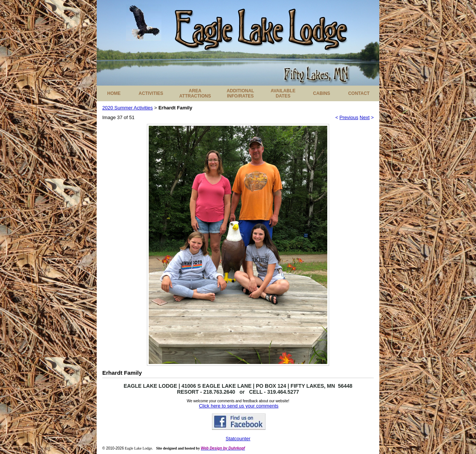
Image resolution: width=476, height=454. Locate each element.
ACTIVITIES (151, 93)
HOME (114, 93)
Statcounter (238, 439)
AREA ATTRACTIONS (195, 93)
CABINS (322, 93)
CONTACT (359, 93)
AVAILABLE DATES (283, 93)
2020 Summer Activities (128, 108)
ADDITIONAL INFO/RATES (240, 93)
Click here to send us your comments (239, 406)
